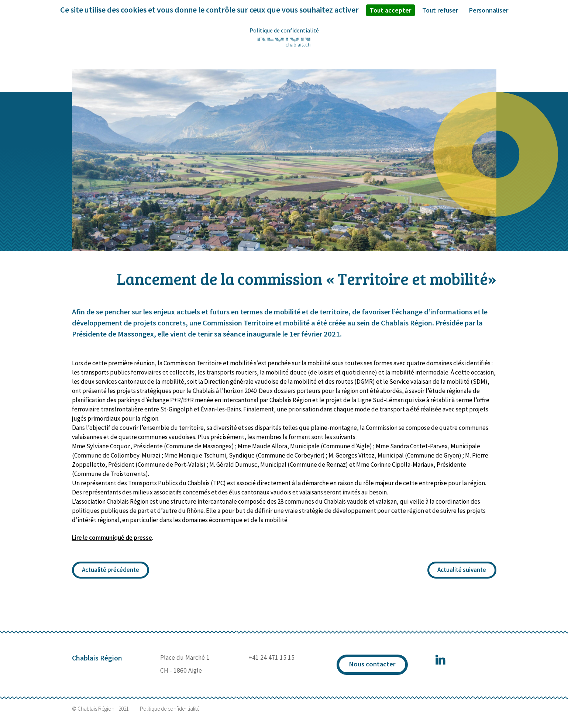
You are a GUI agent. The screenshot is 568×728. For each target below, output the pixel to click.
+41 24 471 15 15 (271, 658)
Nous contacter (372, 664)
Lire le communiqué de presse (112, 538)
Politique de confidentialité (170, 709)
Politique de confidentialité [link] (284, 30)
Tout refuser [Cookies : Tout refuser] (440, 10)
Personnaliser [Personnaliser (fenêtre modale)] (489, 10)
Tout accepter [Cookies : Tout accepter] (390, 10)
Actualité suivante (462, 570)
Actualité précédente (111, 570)
